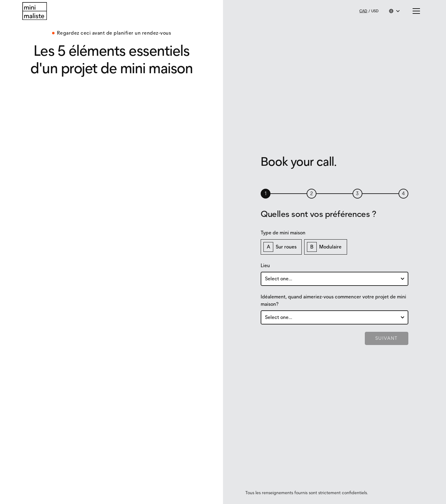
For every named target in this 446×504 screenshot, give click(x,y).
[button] (395, 11)
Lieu (265, 265)
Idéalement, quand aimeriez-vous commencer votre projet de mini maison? (333, 300)
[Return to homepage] (35, 11)
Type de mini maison (283, 233)
